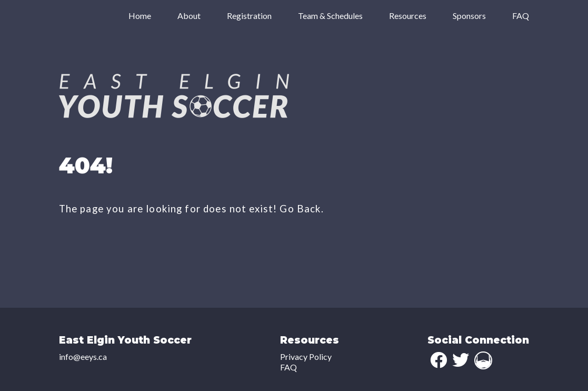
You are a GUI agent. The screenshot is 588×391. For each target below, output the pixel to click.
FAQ (521, 16)
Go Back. (301, 209)
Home (140, 16)
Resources (408, 16)
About (189, 16)
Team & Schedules (330, 16)
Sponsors (469, 16)
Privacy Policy (306, 356)
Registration (249, 16)
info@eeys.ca (83, 356)
